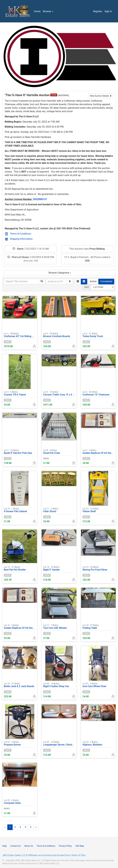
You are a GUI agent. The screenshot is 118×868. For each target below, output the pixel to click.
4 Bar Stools (51, 510)
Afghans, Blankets (92, 743)
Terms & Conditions (18, 234)
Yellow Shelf (91, 510)
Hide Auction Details (101, 96)
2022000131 (40, 199)
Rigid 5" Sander (51, 568)
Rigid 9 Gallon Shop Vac (56, 685)
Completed (106, 281)
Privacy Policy (65, 846)
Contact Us (15, 846)
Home (37, 11)
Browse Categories (60, 273)
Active (93, 281)
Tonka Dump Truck (93, 335)
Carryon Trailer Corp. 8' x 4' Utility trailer (65, 393)
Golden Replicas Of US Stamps (99, 452)
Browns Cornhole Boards (57, 335)
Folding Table (91, 627)
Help (4, 846)
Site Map (80, 846)
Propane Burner (12, 743)
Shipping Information (19, 239)
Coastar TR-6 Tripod (15, 393)
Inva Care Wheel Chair (94, 685)
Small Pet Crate (52, 452)
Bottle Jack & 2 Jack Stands (19, 685)
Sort (87, 287)
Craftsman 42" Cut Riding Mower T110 (25, 335)
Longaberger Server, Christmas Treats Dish (66, 743)
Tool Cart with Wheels (55, 627)
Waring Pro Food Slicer (95, 568)
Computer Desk (12, 802)
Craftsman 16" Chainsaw (96, 393)
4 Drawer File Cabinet (15, 510)
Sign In (108, 11)
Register (98, 11)
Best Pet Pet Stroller (15, 568)
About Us (29, 846)
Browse (48, 11)
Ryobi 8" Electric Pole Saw (18, 452)
